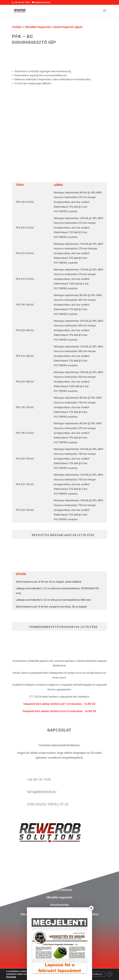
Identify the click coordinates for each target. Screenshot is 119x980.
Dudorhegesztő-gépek (68, 27)
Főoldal (17, 27)
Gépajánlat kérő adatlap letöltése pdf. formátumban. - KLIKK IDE (59, 704)
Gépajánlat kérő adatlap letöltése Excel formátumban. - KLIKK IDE (59, 711)
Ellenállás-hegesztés (38, 27)
